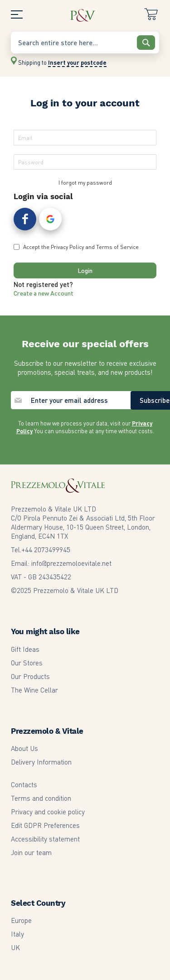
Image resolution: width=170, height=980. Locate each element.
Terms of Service (117, 247)
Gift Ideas (25, 649)
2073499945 (46, 550)
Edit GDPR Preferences (45, 825)
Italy (17, 934)
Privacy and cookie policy (48, 812)
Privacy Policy (67, 247)
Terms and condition (41, 798)
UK (15, 947)
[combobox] (85, 43)
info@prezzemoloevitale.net (71, 563)
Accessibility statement (45, 839)
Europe (21, 920)
